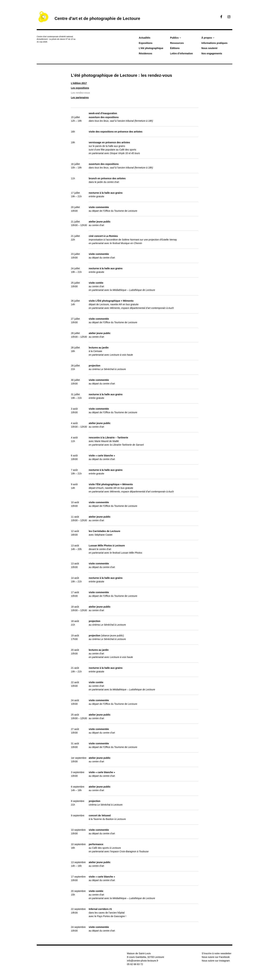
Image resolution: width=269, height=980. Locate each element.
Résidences (145, 53)
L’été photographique (151, 48)
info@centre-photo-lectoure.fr (143, 961)
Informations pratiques (214, 43)
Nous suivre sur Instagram (216, 961)
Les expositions (80, 88)
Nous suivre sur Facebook (216, 957)
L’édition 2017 (79, 83)
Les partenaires (80, 98)
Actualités (145, 38)
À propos (207, 38)
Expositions (146, 43)
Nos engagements (212, 53)
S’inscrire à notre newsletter (217, 953)
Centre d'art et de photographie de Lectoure (97, 18)
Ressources (177, 43)
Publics (174, 38)
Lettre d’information (182, 53)
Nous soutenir (209, 48)
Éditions (175, 48)
